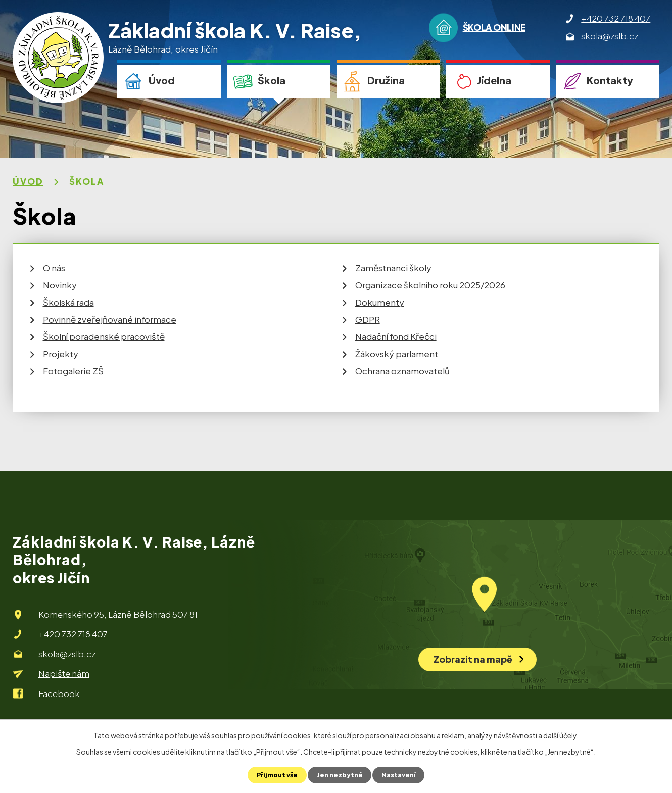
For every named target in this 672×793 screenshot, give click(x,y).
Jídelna (494, 80)
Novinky (60, 285)
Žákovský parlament (397, 354)
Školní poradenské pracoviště (104, 336)
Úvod (162, 80)
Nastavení (401, 775)
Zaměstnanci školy (393, 268)
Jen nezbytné (340, 775)
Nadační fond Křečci (396, 336)
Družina (386, 80)
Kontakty (610, 80)
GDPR (368, 319)
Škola (272, 80)
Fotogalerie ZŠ (73, 371)
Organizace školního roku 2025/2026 (430, 285)
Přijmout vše (275, 775)
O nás (54, 268)
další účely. (561, 735)
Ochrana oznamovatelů (402, 371)
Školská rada (68, 302)
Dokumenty (380, 302)
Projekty (61, 354)
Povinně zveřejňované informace (110, 319)
